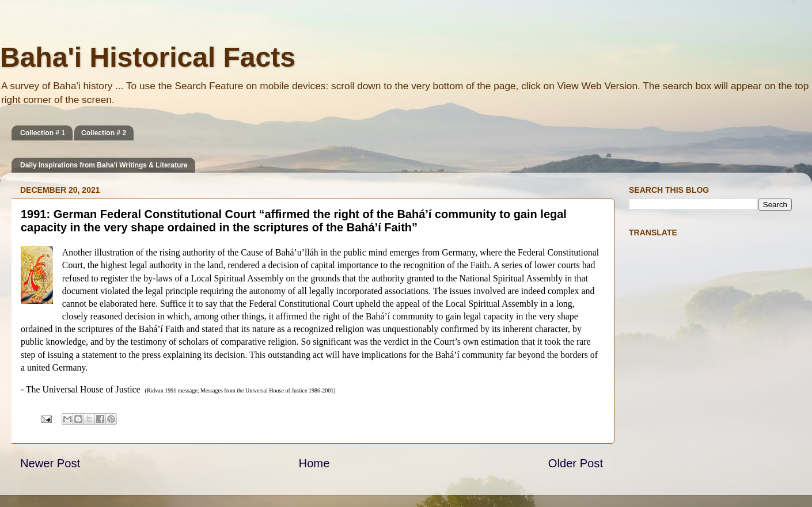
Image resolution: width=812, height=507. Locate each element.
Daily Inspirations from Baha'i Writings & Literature (104, 165)
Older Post (576, 463)
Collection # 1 (43, 133)
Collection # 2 (104, 133)
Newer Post (50, 463)
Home (314, 463)
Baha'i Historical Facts (148, 57)
